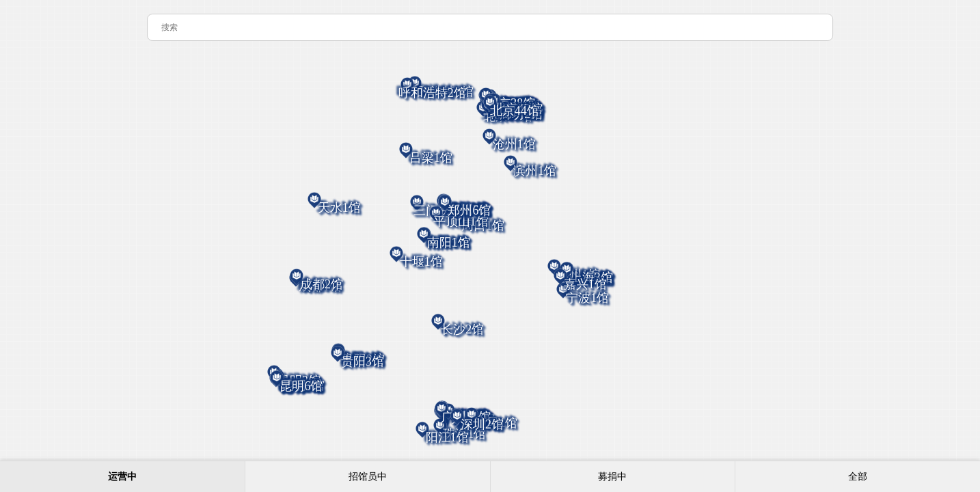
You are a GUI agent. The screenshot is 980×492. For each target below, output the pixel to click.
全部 (858, 477)
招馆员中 (368, 477)
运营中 (122, 477)
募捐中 (612, 477)
